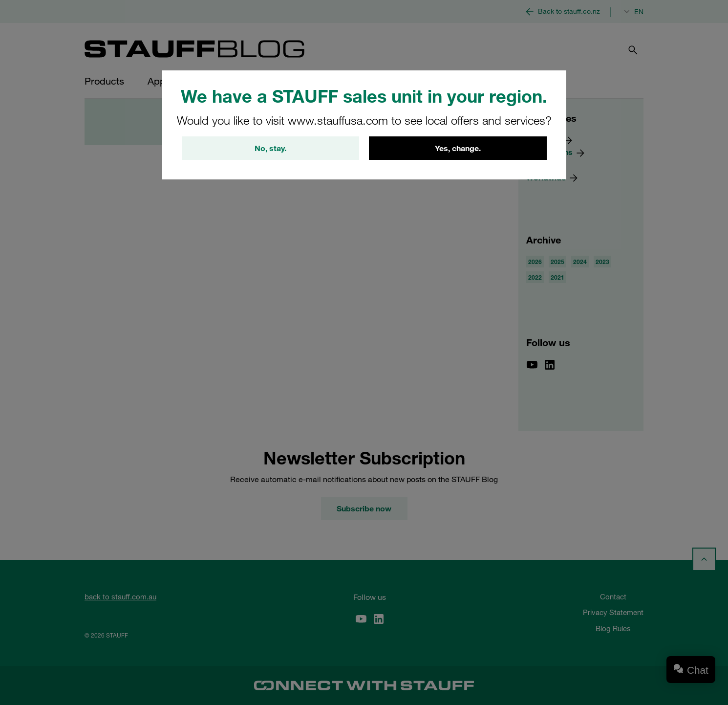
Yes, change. (458, 148)
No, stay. (270, 148)
